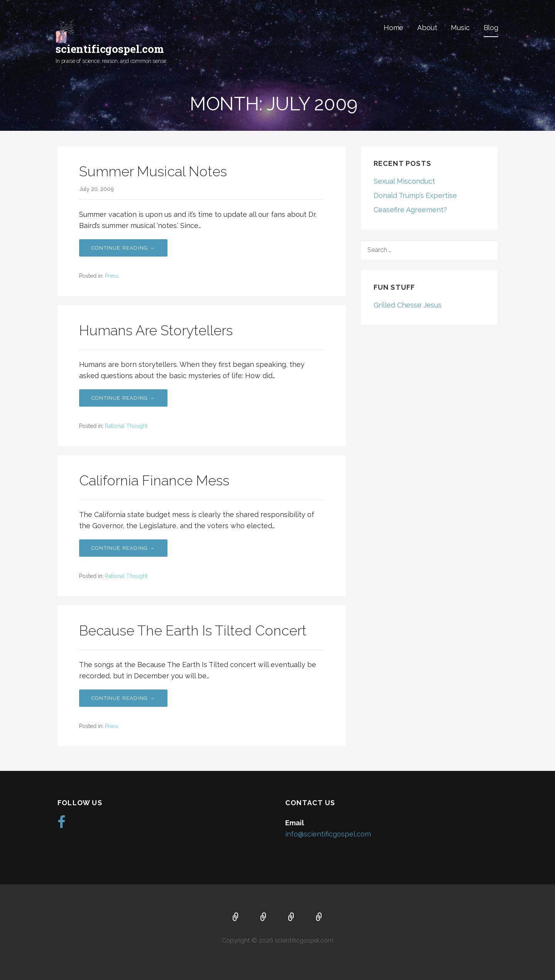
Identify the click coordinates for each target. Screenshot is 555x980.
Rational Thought (126, 426)
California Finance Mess (154, 480)
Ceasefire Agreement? (410, 210)
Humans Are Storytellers (156, 330)
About (427, 28)
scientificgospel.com (110, 49)
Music (460, 28)
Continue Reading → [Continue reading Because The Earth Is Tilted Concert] (123, 698)
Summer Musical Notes (153, 171)
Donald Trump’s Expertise (415, 195)
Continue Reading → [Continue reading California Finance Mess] (123, 548)
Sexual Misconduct (404, 181)
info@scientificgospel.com (328, 834)
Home (393, 28)
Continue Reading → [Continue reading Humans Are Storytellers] (123, 398)
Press (112, 276)
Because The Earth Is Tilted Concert (193, 630)
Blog (491, 28)
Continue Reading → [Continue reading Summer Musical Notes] (123, 248)
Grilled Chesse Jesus (408, 305)
